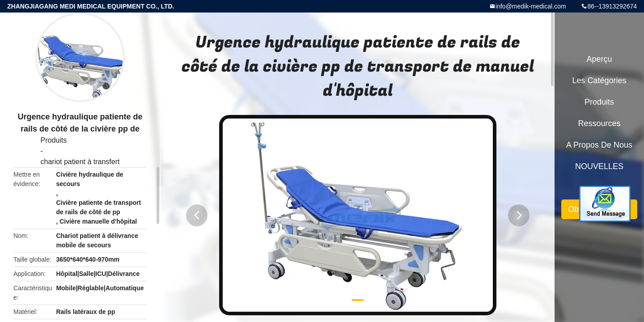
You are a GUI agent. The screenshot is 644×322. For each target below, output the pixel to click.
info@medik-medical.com (531, 6)
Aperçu (599, 59)
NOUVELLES (599, 166)
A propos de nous (599, 145)
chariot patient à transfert (80, 162)
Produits (54, 140)
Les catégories (599, 80)
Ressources (599, 123)
